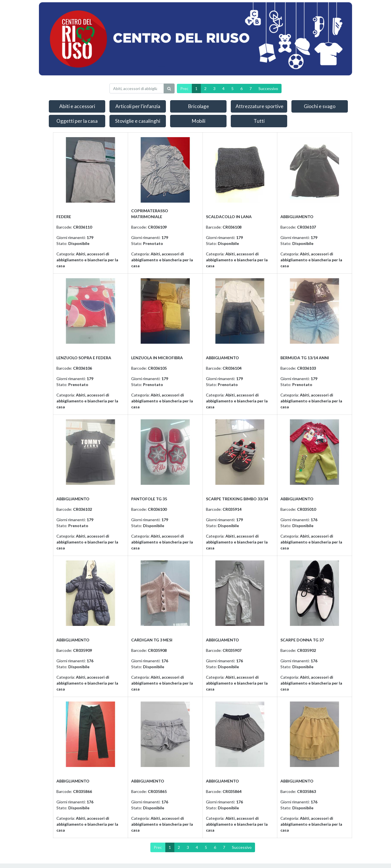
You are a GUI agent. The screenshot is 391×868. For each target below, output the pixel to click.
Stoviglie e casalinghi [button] (138, 121)
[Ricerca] (169, 88)
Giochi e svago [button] (320, 106)
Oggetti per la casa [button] (77, 121)
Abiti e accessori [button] (77, 106)
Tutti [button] (259, 121)
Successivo (268, 88)
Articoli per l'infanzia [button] (138, 106)
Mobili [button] (198, 121)
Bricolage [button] (198, 106)
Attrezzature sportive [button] (260, 106)
